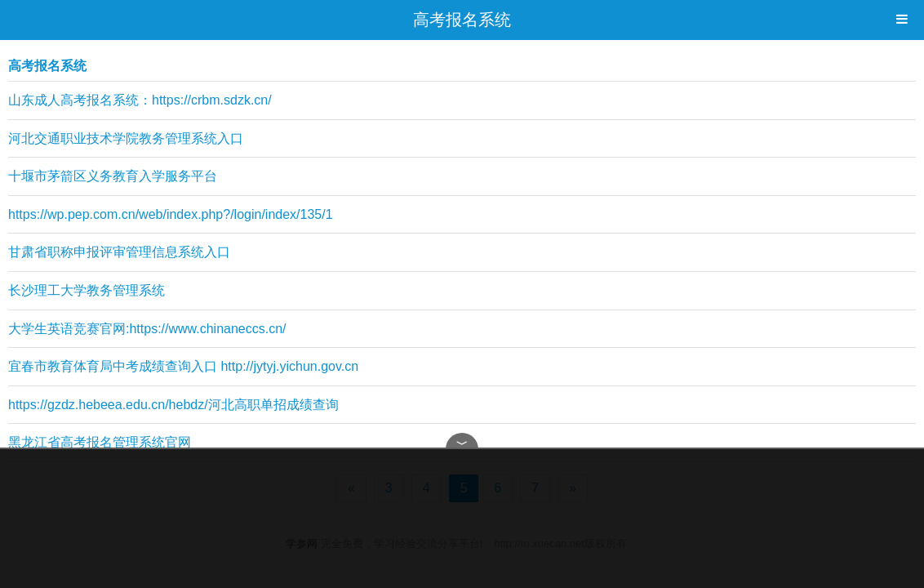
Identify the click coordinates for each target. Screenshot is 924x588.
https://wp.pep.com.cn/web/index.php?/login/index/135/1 (171, 214)
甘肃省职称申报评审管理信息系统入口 (119, 252)
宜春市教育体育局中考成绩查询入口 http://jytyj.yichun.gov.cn (183, 366)
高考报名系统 (462, 20)
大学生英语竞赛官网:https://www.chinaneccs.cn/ (147, 329)
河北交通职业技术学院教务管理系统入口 (126, 138)
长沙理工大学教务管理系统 (87, 290)
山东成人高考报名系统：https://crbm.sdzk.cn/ (140, 100)
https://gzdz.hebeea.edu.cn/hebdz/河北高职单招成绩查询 (173, 405)
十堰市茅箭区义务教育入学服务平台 (113, 176)
